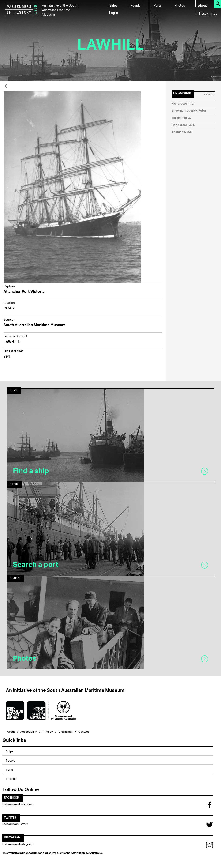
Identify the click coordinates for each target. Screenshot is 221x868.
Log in (114, 13)
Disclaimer (66, 731)
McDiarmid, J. (181, 118)
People (136, 5)
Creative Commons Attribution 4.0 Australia (73, 852)
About (202, 5)
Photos (180, 5)
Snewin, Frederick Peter (189, 111)
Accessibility (29, 731)
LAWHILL (12, 342)
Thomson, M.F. (182, 132)
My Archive (207, 14)
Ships (113, 5)
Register (11, 778)
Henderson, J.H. (183, 125)
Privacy (48, 731)
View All (210, 95)
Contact (84, 731)
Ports (158, 5)
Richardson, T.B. (183, 104)
